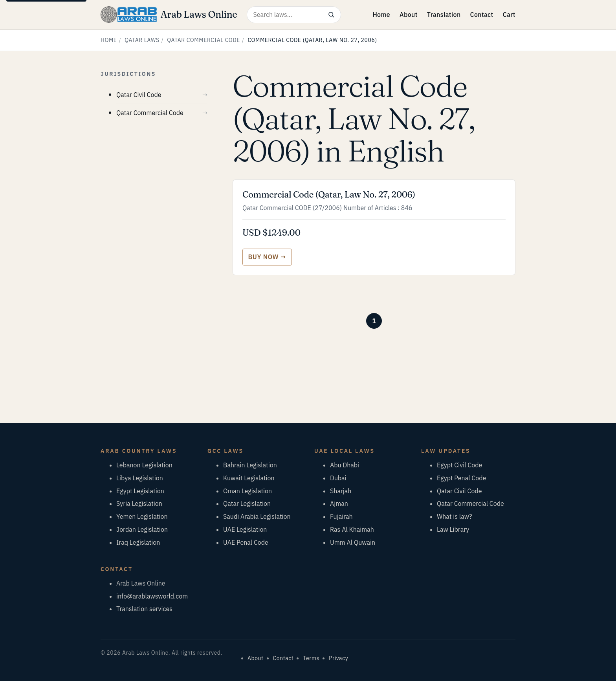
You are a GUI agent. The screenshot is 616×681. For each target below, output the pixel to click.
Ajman (339, 503)
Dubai (338, 478)
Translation (444, 15)
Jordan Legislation (142, 529)
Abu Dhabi (345, 465)
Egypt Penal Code (461, 478)
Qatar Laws (142, 40)
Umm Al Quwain (353, 542)
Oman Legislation (247, 491)
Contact (481, 15)
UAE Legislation (245, 529)
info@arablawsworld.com (152, 596)
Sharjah (341, 491)
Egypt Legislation (140, 491)
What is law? (455, 516)
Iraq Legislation (138, 542)
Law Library (453, 529)
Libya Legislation (140, 478)
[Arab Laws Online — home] (169, 15)
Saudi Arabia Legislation (257, 516)
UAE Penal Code (246, 542)
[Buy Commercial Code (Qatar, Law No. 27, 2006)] (267, 257)
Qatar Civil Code (139, 95)
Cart (509, 15)
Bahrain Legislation (250, 465)
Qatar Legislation (247, 503)
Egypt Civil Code (459, 465)
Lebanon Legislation (144, 465)
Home (381, 15)
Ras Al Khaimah (352, 529)
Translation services (144, 609)
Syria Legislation (139, 503)
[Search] (331, 15)
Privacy (338, 658)
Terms (311, 658)
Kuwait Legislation (249, 478)
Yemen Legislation (142, 516)
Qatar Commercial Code (203, 40)
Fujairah (341, 516)
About (409, 15)
